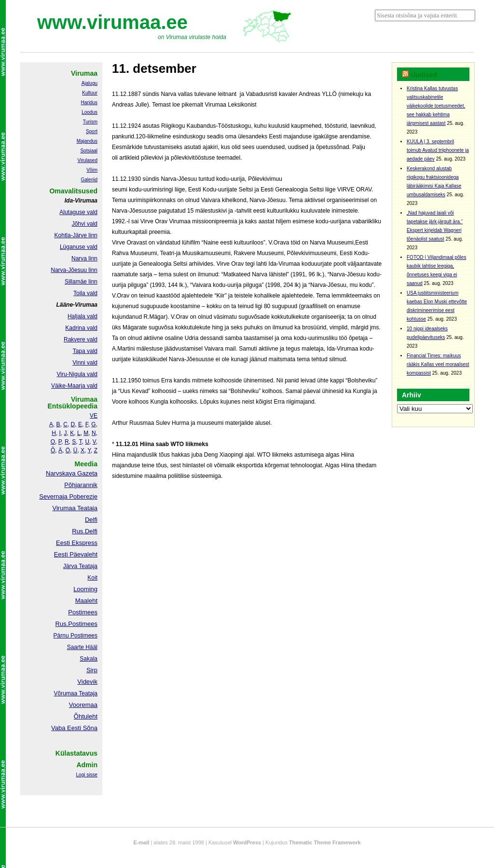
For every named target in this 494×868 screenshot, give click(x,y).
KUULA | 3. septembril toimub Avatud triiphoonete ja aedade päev (438, 150)
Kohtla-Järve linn (76, 235)
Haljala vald (82, 316)
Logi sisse (87, 775)
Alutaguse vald (78, 212)
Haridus (89, 102)
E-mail (141, 842)
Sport (92, 131)
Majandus (87, 141)
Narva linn (84, 258)
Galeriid (89, 180)
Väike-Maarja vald (74, 386)
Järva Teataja (80, 566)
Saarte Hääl (82, 647)
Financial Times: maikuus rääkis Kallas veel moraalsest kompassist (438, 364)
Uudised (424, 75)
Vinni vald (85, 363)
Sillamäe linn (81, 282)
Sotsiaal (89, 151)
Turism (90, 122)
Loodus (89, 112)
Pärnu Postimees (75, 636)
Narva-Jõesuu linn (74, 270)
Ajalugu (89, 83)
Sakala (89, 659)
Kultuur (90, 93)
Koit (92, 578)
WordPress (247, 842)
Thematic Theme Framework (325, 842)
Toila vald (85, 293)
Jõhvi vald (85, 224)
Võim (92, 170)
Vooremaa (83, 705)
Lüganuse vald (79, 247)
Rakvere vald (81, 339)
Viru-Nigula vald (77, 374)
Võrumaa (65, 693)
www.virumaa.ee (112, 22)
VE (94, 416)
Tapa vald (85, 351)
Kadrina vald (81, 328)
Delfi (91, 520)
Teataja (87, 693)
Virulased (87, 160)
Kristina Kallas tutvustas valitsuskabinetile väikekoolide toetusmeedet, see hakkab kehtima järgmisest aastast (436, 106)
